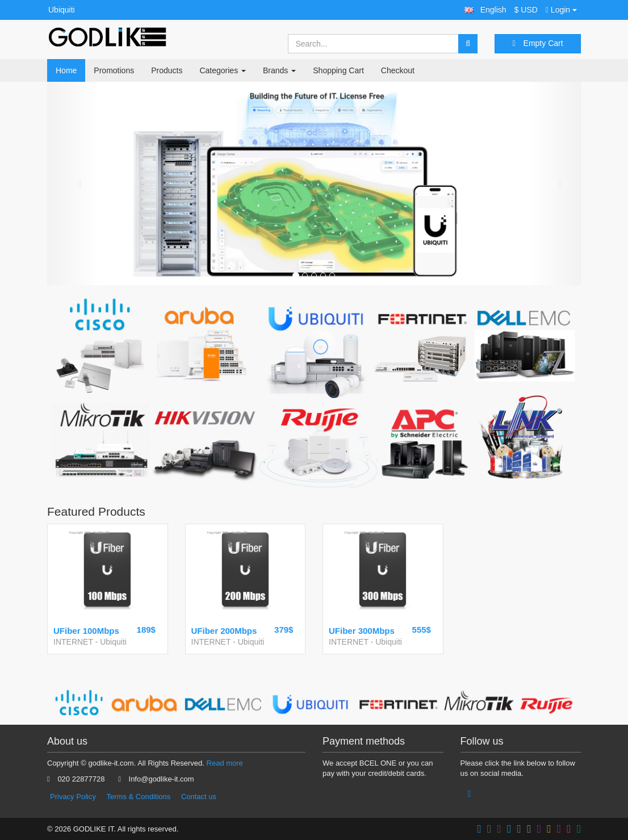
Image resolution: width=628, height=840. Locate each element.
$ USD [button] (526, 10)
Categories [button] (223, 70)
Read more (225, 763)
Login (561, 10)
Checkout (398, 70)
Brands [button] (279, 70)
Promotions (114, 70)
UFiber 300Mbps (362, 631)
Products (167, 70)
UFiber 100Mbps (86, 631)
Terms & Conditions (139, 797)
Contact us (199, 797)
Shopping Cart (338, 70)
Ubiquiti (62, 10)
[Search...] (374, 44)
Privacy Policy (73, 797)
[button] (485, 10)
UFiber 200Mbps (224, 631)
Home (66, 70)
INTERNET (73, 642)
